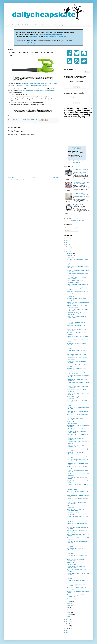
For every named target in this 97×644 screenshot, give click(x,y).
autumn (19, 122)
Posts (67, 227)
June (69, 606)
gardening (24, 122)
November (70, 255)
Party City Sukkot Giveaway (80, 205)
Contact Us (69, 25)
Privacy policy (59, 25)
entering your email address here (52, 34)
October (69, 258)
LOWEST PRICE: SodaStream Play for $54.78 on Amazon (77, 373)
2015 (67, 619)
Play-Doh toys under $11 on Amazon (76, 320)
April (68, 610)
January (69, 617)
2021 (67, 240)
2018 (67, 247)
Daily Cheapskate (17, 120)
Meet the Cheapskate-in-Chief (21, 25)
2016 (67, 251)
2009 (67, 633)
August (69, 601)
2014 (67, 621)
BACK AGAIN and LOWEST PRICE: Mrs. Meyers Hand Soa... (77, 306)
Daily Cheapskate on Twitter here (56, 37)
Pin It (9, 115)
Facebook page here (34, 37)
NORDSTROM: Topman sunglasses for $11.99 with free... (77, 422)
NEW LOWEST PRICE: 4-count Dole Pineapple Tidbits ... (76, 549)
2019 (67, 245)
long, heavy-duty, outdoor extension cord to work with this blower (37, 91)
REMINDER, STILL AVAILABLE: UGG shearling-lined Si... (76, 489)
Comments (69, 230)
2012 (67, 626)
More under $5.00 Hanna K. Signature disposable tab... (76, 432)
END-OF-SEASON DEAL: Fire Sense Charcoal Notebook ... (76, 282)
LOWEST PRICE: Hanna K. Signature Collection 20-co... (76, 446)
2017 (67, 249)
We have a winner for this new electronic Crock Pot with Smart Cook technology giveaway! (81, 171)
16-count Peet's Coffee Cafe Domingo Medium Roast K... (76, 567)
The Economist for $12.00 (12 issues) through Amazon (76, 278)
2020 (67, 242)
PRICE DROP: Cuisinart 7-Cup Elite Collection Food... (76, 585)
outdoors (29, 122)
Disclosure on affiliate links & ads (42, 25)
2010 (67, 630)
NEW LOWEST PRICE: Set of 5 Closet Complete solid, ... (77, 326)
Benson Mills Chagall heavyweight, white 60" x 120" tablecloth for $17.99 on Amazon (81, 195)
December (70, 253)
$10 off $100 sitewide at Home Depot (76, 429)
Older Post (55, 177)
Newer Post (11, 177)
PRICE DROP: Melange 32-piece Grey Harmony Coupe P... (77, 588)
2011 (67, 628)
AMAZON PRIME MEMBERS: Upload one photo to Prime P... (77, 460)
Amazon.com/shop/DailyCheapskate (27, 43)
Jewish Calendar (77, 162)
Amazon (15, 122)
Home (8, 25)
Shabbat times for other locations (77, 161)
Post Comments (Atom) (20, 180)
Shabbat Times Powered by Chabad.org (77, 159)
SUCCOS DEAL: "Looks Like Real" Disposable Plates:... (76, 510)
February (70, 614)
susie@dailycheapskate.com (77, 220)
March (69, 612)
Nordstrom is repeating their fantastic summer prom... (76, 560)
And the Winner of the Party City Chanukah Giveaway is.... (81, 183)
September (70, 599)
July (68, 603)
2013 (67, 624)
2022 (67, 238)
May (68, 608)
